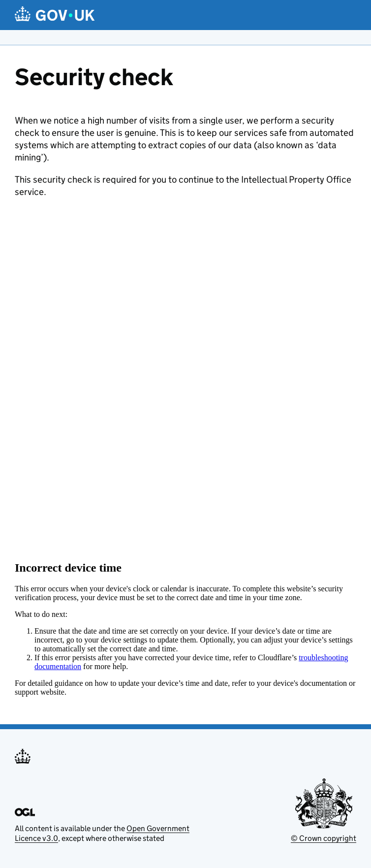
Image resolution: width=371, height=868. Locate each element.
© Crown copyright (324, 838)
